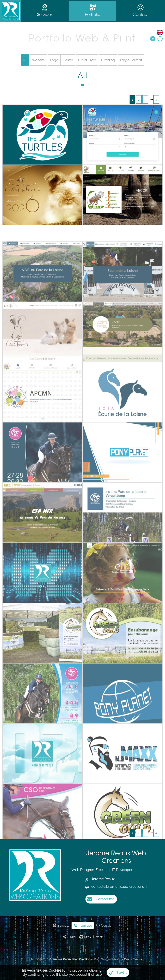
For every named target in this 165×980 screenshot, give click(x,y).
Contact (141, 11)
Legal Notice (91, 937)
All (25, 60)
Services (45, 11)
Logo (54, 60)
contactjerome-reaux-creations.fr (119, 887)
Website (39, 60)
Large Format (131, 60)
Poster (68, 60)
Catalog (108, 60)
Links (69, 937)
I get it (117, 972)
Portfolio (93, 11)
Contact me (100, 899)
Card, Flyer (87, 60)
